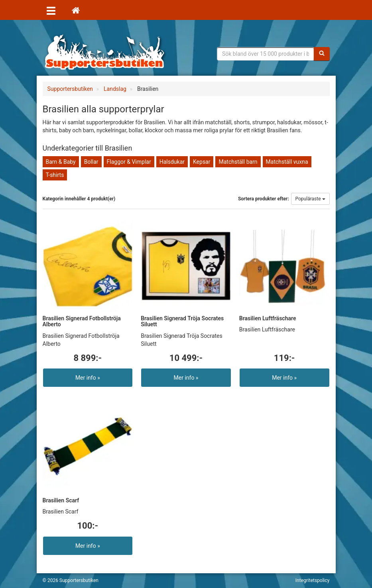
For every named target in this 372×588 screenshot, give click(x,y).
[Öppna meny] (51, 10)
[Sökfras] (266, 54)
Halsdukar (172, 162)
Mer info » (88, 378)
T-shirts (55, 175)
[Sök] (322, 54)
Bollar (91, 162)
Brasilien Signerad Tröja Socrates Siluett (182, 321)
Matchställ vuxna (287, 162)
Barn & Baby (61, 162)
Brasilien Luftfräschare (268, 318)
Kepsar (202, 162)
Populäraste (310, 199)
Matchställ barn (238, 162)
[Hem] (76, 10)
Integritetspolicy (313, 580)
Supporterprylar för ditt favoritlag (104, 52)
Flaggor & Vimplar (129, 162)
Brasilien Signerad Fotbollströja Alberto (82, 321)
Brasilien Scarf (61, 500)
